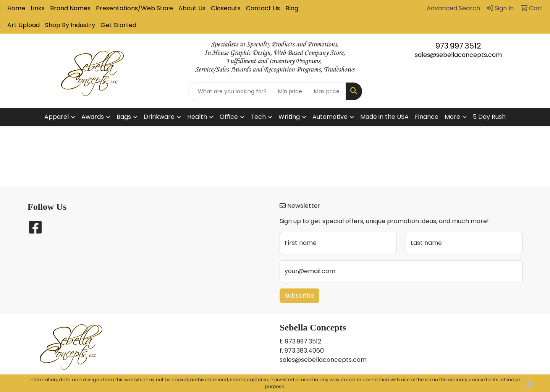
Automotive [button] (330, 117)
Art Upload (23, 25)
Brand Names (70, 8)
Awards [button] (93, 117)
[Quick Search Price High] (328, 91)
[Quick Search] (231, 91)
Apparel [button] (57, 117)
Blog (292, 8)
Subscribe (299, 296)
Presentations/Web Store (134, 8)
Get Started (118, 25)
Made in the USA (384, 117)
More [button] (452, 117)
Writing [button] (289, 117)
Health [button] (197, 117)
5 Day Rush (489, 117)
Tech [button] (258, 117)
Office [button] (229, 117)
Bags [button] (124, 117)
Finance (427, 117)
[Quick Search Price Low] (292, 91)
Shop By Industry (70, 25)
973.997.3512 (458, 46)
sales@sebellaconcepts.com (458, 55)
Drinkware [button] (159, 117)
